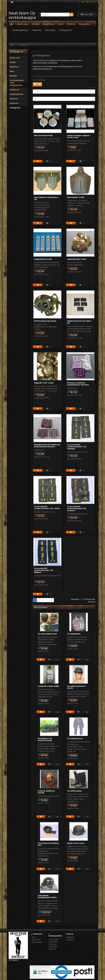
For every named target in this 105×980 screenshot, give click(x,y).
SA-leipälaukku (74, 634)
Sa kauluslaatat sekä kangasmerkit (17, 83)
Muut (61, 24)
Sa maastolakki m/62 (47, 634)
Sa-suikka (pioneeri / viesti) (76, 687)
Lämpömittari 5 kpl (43, 259)
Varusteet (50, 30)
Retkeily (71, 24)
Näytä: (93, 95)
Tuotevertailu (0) (39, 80)
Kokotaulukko (37, 942)
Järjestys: (92, 88)
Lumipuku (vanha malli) (48, 686)
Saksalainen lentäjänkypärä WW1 (47, 896)
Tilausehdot (36, 940)
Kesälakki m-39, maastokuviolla (45, 739)
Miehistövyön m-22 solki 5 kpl (79, 322)
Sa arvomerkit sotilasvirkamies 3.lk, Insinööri (77, 508)
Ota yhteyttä (54, 939)
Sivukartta (52, 944)
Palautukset (53, 942)
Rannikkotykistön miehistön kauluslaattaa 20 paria (47, 446)
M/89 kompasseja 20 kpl (45, 321)
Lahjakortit (70, 937)
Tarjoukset (70, 940)
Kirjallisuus (48, 24)
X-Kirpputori (66, 30)
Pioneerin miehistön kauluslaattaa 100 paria (78, 384)
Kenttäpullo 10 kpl (76, 197)
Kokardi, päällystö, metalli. (46, 792)
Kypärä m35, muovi (76, 843)
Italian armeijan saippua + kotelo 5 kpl (79, 136)
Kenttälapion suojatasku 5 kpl (46, 198)
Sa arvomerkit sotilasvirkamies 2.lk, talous (47, 507)
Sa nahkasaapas (74, 791)
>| (51, 600)
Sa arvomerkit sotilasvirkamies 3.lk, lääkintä (44, 570)
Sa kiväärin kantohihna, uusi (48, 844)
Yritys (34, 937)
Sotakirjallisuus (20, 30)
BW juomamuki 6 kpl (43, 135)
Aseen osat (23, 24)
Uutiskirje (52, 949)
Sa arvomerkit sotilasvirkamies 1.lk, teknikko (77, 447)
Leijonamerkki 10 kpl (76, 259)
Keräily (36, 24)
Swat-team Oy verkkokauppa (22, 15)
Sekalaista (84, 24)
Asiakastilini (53, 946)
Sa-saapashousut (75, 738)
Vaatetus (37, 30)
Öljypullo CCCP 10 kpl (44, 383)
